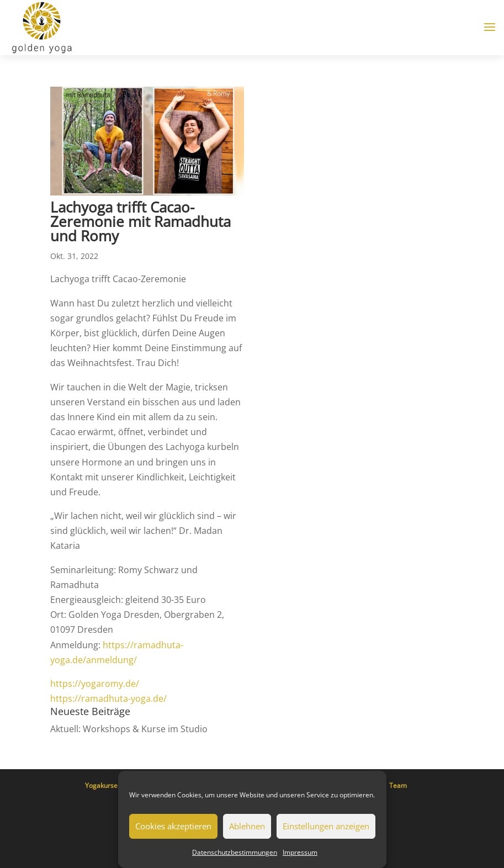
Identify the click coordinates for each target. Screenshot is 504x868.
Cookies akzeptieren (173, 826)
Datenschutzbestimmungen (235, 852)
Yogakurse (101, 785)
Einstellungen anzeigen (326, 826)
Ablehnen (247, 826)
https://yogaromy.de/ (95, 684)
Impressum (300, 852)
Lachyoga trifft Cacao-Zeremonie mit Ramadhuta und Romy (140, 221)
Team (398, 785)
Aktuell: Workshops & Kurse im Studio (129, 729)
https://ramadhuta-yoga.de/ (108, 698)
